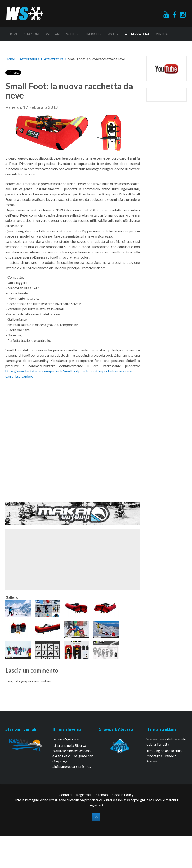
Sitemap (102, 795)
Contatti (65, 795)
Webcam (53, 34)
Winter (72, 34)
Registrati (84, 795)
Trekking (93, 34)
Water (113, 34)
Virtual (163, 34)
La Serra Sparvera (65, 739)
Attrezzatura (137, 34)
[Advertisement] (64, 560)
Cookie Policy (123, 795)
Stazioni (32, 34)
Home (13, 34)
